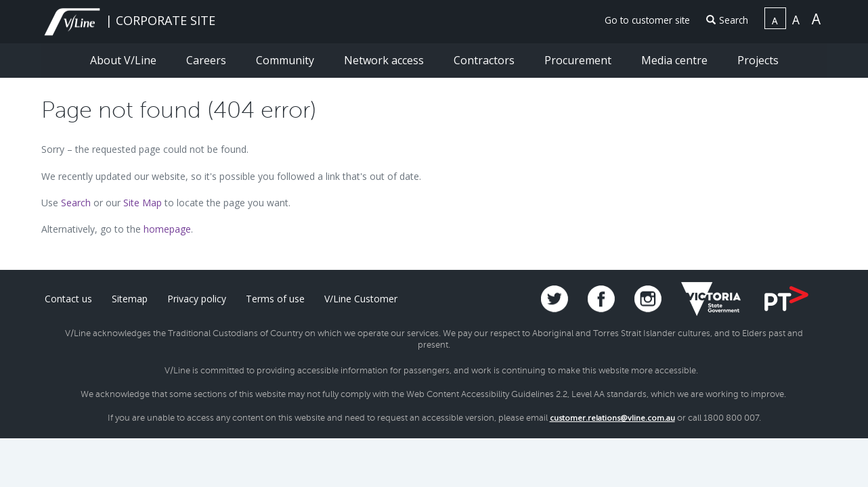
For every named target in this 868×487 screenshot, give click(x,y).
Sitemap (130, 299)
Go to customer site (647, 20)
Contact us (68, 299)
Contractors (485, 60)
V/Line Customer (361, 299)
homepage (167, 229)
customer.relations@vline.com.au (612, 418)
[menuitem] (642, 21)
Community (286, 60)
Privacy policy (197, 299)
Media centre (676, 60)
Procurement (579, 60)
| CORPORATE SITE (128, 20)
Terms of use (275, 299)
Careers (208, 60)
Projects (758, 60)
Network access (385, 60)
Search (727, 20)
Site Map (143, 203)
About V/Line (125, 60)
